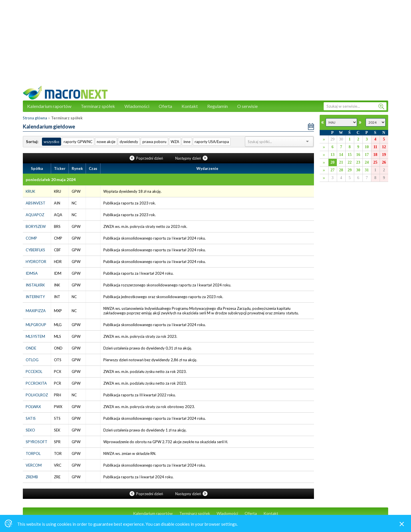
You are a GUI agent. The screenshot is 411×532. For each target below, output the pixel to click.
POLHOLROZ (37, 395)
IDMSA (32, 273)
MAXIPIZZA (36, 311)
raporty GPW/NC (78, 142)
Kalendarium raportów (49, 106)
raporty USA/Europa (212, 142)
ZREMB (32, 477)
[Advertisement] (205, 46)
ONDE (31, 348)
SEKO (30, 430)
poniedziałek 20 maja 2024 (51, 179)
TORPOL (33, 453)
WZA (175, 142)
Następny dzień (191, 158)
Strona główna (35, 118)
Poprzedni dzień (147, 158)
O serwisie (247, 106)
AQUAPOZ (35, 215)
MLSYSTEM (35, 336)
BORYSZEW (36, 226)
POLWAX (33, 407)
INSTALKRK (35, 285)
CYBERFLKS (35, 250)
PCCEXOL (34, 372)
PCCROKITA (36, 383)
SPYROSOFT (37, 442)
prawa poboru (154, 142)
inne (187, 142)
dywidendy (129, 142)
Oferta (165, 106)
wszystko (52, 142)
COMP (31, 238)
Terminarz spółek (98, 106)
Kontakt (190, 106)
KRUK (30, 191)
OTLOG (32, 360)
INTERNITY (35, 297)
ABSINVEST (36, 203)
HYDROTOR (36, 262)
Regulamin (217, 106)
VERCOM (34, 465)
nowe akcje (106, 142)
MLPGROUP (36, 325)
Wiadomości (137, 106)
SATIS (31, 418)
